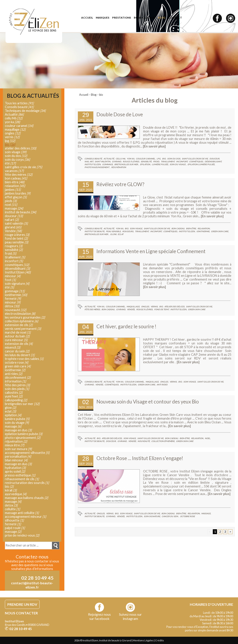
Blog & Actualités (33, 96)
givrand (13, 227)
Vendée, (131, 309)
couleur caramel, (146, 159)
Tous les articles (19, 103)
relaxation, (204, 228)
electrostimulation (20, 314)
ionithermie (16, 295)
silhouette (14, 520)
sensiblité (14, 250)
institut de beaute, (95, 231)
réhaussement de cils (22, 479)
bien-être (15, 182)
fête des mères (19, 175)
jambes (13, 190)
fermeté (13, 299)
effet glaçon (16, 197)
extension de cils (19, 325)
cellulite (12, 509)
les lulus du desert (20, 355)
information (15, 381)
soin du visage (17, 423)
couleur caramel (19, 126)
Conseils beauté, (93, 159)
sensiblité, (146, 161)
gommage (15, 291)
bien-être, (191, 228)
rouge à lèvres (17, 235)
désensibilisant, (213, 161)
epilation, (145, 164)
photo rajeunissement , (97, 167)
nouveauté (15, 310)
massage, (206, 513)
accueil (87, 18)
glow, (113, 234)
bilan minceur (16, 460)
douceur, (215, 159)
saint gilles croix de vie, (195, 159)
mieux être (14, 445)
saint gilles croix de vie (23, 167)
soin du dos (16, 156)
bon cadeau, (178, 228)
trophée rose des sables (24, 359)
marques (103, 18)
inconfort (14, 261)
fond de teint (16, 238)
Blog (94, 95)
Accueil (84, 95)
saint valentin (16, 223)
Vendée (13, 231)
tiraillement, (168, 161)
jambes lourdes (18, 193)
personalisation (18, 456)
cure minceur (16, 340)
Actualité (14, 114)
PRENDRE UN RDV (22, 604)
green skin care (197, 309)
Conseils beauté (19, 107)
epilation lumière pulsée (24, 434)
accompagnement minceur (25, 517)
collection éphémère (21, 321)
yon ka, (131, 159)
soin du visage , (178, 164)
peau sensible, (114, 231)
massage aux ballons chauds (26, 498)
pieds (11, 201)
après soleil (15, 471)
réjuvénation (119, 167)
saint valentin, (103, 161)
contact (175, 18)
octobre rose (187, 516)
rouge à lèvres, (131, 161)
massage (14, 208)
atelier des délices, (175, 307)
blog (162, 18)
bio (101, 95)
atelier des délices (20, 148)
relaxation (15, 186)
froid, (156, 161)
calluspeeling (16, 400)
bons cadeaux (144, 18)
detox (11, 505)
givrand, (117, 161)
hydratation (15, 468)
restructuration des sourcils (27, 483)
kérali (11, 490)
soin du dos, (174, 159)
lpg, (159, 159)
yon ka (12, 122)
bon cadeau (16, 178)
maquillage (15, 129)
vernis (12, 137)
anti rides (162, 385)
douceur (14, 216)
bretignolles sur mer (22, 404)
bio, (164, 159)
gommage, (108, 164)
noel (11, 205)
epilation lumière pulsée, (201, 164)
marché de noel (18, 332)
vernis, (154, 307)
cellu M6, (121, 159)
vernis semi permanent (23, 329)
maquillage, (133, 307)
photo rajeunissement (23, 438)
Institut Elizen (18, 272)
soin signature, (152, 516)
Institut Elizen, (93, 164)
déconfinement (18, 377)
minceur (13, 276)
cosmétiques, (196, 161)
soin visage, (136, 228)
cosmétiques (17, 265)
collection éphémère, (163, 441)
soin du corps (17, 160)
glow (10, 408)
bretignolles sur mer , (127, 164)
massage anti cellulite (22, 513)
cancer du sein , (170, 516)
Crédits (159, 640)
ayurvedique (16, 494)
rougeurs (14, 246)
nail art (12, 220)
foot (10, 280)
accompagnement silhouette (27, 453)
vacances (14, 171)
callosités (14, 393)
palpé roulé (15, 528)
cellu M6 (14, 118)
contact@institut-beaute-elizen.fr (32, 585)
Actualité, (109, 159)
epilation (13, 415)
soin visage (16, 152)
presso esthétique (20, 475)
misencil (12, 347)
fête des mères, (92, 309)
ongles (13, 133)
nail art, (89, 161)
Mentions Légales (143, 640)
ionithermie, (203, 231)
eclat (121, 234)
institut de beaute (20, 212)
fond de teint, (162, 309)
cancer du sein (17, 351)
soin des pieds (17, 389)
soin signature (17, 284)
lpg (10, 141)
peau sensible (16, 242)
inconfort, (182, 161)
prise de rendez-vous (22, 535)
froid (11, 253)
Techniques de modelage (25, 111)
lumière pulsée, (160, 164)
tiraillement (15, 257)
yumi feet (14, 396)
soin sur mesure (18, 449)
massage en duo (18, 430)
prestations (122, 18)
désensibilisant (17, 268)
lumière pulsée (17, 419)
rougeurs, (128, 231)
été (10, 163)
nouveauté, (144, 441)
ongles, (145, 307)
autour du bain (17, 336)
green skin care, (220, 231)
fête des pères (17, 385)
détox (12, 306)
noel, (208, 438)
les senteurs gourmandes (25, 317)
